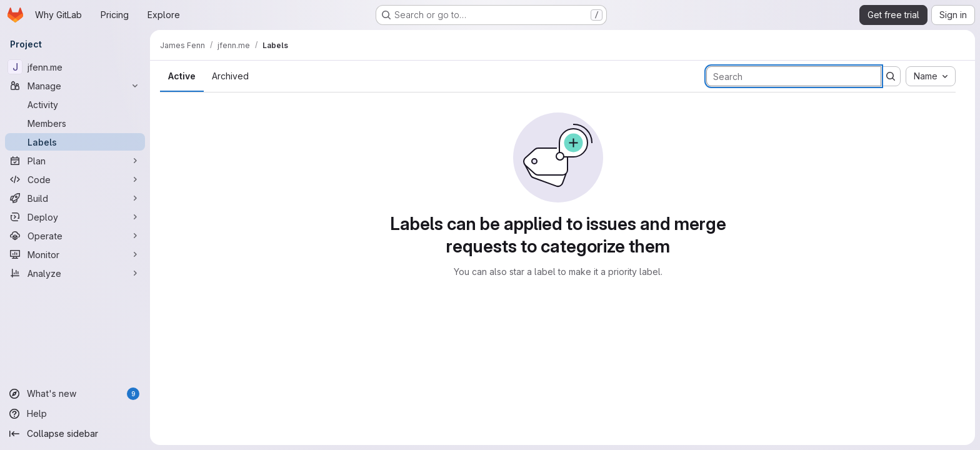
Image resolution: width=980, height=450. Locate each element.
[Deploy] (75, 217)
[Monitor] (75, 254)
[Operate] (75, 236)
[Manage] (75, 86)
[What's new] (75, 394)
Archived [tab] (230, 76)
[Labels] (75, 142)
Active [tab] (182, 76)
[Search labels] (794, 76)
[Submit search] (891, 76)
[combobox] (931, 76)
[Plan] (75, 161)
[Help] (75, 414)
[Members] (75, 123)
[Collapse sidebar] (75, 434)
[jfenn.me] (75, 67)
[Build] (75, 198)
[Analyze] (75, 273)
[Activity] (75, 104)
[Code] (75, 179)
